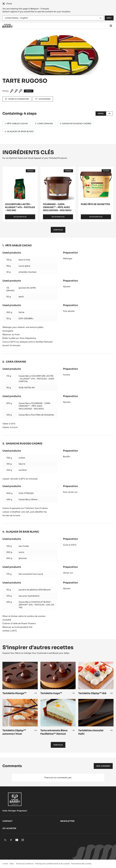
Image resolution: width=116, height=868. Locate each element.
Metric (101, 113)
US (109, 113)
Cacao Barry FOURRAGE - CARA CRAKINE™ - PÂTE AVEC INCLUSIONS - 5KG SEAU (34, 406)
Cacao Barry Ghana (28, 499)
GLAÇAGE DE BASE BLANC (20, 131)
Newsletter (67, 821)
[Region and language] (53, 18)
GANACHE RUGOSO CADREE (77, 124)
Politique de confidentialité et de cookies (52, 864)
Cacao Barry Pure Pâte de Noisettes (36, 415)
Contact (7, 821)
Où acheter (9, 828)
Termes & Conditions (25, 864)
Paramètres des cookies (81, 864)
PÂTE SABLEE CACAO (17, 124)
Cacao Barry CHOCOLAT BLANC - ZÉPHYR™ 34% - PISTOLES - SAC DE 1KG (36, 605)
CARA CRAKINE (45, 124)
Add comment (103, 766)
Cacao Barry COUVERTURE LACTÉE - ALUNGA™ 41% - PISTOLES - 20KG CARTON (36, 379)
